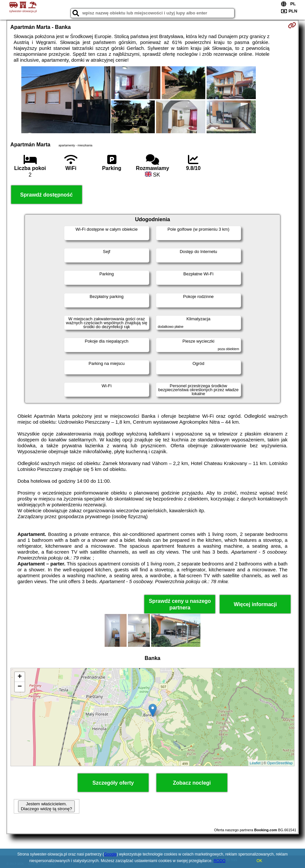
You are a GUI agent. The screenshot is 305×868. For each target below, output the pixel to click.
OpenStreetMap (280, 763)
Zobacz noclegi (192, 783)
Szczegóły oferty (113, 783)
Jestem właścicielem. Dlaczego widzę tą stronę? (46, 806)
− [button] (20, 687)
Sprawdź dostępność (47, 195)
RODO (219, 861)
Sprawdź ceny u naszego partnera (180, 604)
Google (110, 854)
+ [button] (20, 677)
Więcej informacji (255, 604)
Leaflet (255, 763)
